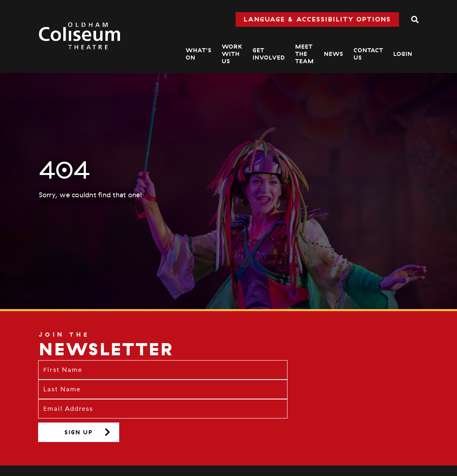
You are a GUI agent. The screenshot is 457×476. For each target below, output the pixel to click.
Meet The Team (305, 54)
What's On (199, 54)
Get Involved (269, 54)
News (334, 54)
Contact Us (368, 54)
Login (403, 54)
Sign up (79, 432)
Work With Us (232, 54)
